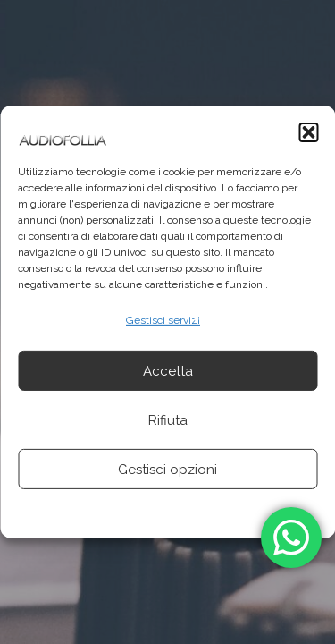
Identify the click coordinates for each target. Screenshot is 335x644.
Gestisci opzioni (167, 470)
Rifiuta (168, 420)
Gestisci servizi (163, 320)
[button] (308, 132)
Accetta (168, 371)
